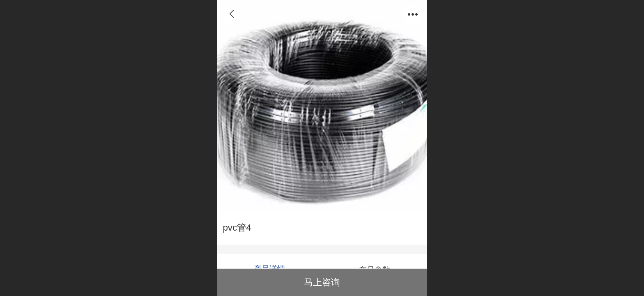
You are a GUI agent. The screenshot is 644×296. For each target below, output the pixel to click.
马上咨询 (322, 282)
